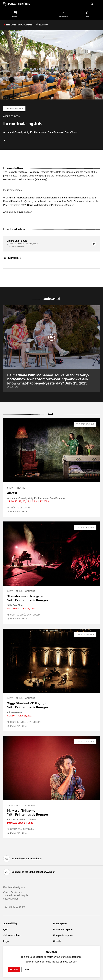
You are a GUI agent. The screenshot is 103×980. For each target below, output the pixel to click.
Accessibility (10, 923)
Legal (6, 941)
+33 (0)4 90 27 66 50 (14, 907)
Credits (57, 941)
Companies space (63, 935)
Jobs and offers (12, 935)
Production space (63, 929)
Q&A (6, 929)
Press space (60, 923)
